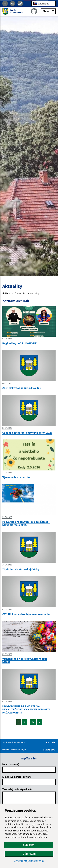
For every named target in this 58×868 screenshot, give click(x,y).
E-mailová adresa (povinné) (17, 777)
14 (33, 722)
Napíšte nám (49, 750)
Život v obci (20, 293)
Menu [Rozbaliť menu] (48, 11)
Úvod (6, 293)
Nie (54, 742)
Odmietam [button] (29, 854)
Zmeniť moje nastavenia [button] (29, 861)
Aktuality (35, 293)
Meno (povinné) (11, 764)
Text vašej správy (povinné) (17, 789)
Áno (48, 742)
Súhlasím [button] (29, 845)
